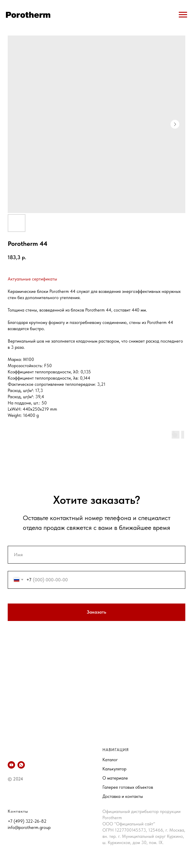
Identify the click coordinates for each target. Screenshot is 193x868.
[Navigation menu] (183, 15)
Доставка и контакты (123, 796)
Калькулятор (114, 769)
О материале (115, 778)
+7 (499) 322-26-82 (27, 821)
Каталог (110, 760)
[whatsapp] (21, 765)
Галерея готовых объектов (128, 787)
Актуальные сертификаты (32, 279)
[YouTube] (11, 765)
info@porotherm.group (29, 827)
